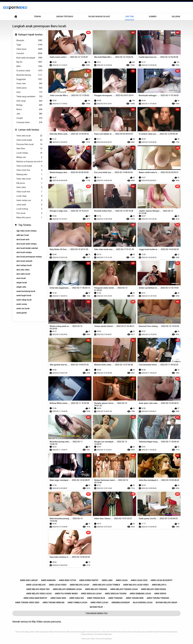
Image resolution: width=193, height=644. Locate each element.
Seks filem (29, 149)
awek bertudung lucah (26, 291)
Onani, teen (29, 84)
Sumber (153, 17)
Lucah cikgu (29, 196)
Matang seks (29, 174)
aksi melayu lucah (24, 265)
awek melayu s (159, 585)
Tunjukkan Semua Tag (96, 613)
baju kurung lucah (143, 603)
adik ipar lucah (23, 235)
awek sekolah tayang (116, 594)
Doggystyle (29, 79)
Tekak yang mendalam (29, 97)
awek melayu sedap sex (38, 589)
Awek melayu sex (29, 200)
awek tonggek (115, 598)
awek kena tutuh (68, 580)
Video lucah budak (29, 140)
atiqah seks (21, 287)
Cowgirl (29, 118)
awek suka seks (58, 598)
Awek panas (29, 88)
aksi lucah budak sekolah (27, 248)
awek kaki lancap (29, 580)
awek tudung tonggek (158, 598)
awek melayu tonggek (96, 589)
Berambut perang (29, 75)
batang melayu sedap (166, 603)
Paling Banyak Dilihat (99, 17)
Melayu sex (29, 157)
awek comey (22, 304)
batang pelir (96, 607)
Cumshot (29, 53)
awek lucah (122, 580)
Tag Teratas (25, 225)
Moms (29, 109)
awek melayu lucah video (136, 585)
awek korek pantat (89, 580)
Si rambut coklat (29, 71)
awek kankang (48, 580)
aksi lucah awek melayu (27, 244)
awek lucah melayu (36, 585)
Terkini (37, 17)
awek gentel (22, 313)
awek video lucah (99, 603)
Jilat (29, 114)
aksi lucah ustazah (24, 261)
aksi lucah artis (23, 239)
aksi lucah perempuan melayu (29, 257)
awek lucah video (58, 585)
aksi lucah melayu (24, 252)
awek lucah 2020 (139, 580)
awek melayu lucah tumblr (106, 585)
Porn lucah (29, 213)
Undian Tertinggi (65, 17)
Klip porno (29, 183)
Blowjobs (29, 40)
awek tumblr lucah (77, 603)
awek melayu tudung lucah (124, 589)
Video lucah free (29, 170)
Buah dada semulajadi (29, 58)
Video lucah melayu (88, 639)
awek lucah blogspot (162, 580)
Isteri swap (29, 101)
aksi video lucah (23, 274)
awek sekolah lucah (91, 594)
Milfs (29, 66)
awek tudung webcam (53, 603)
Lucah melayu (29, 153)
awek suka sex (77, 598)
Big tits (29, 62)
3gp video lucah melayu (26, 231)
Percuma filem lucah (29, 144)
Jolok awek (29, 205)
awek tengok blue (96, 598)
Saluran (176, 17)
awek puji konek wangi (66, 594)
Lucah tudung (29, 209)
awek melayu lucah (80, 585)
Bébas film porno (29, 218)
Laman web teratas (29, 130)
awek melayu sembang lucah (67, 589)
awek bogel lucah (24, 295)
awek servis (160, 594)
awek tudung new (135, 598)
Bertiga (29, 105)
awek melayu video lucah (39, 594)
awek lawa (107, 580)
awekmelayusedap (121, 603)
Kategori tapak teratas (30, 34)
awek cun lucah (23, 308)
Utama (16, 17)
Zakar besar (29, 49)
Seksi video (29, 187)
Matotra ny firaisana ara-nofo (29, 162)
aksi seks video (23, 270)
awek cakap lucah (24, 300)
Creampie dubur (29, 122)
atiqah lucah (22, 283)
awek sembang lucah (140, 594)
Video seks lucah (29, 136)
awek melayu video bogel (154, 589)
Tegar (29, 45)
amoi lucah (21, 278)
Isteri (29, 92)
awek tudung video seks (27, 603)
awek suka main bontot (35, 598)
